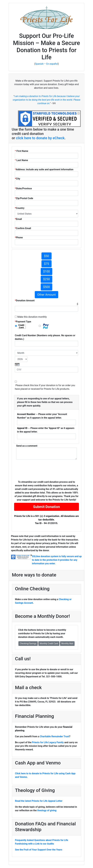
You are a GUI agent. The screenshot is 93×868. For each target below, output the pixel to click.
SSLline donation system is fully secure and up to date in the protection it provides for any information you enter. (57, 560)
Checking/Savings (28, 643)
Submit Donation (46, 507)
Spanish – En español (46, 64)
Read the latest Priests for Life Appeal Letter (39, 801)
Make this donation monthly (32, 317)
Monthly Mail (67, 643)
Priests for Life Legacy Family (48, 742)
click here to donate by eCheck (40, 138)
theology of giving (47, 810)
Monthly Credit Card (49, 643)
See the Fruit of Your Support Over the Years (39, 850)
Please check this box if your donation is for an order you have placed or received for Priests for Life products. (45, 387)
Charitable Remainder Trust (54, 736)
